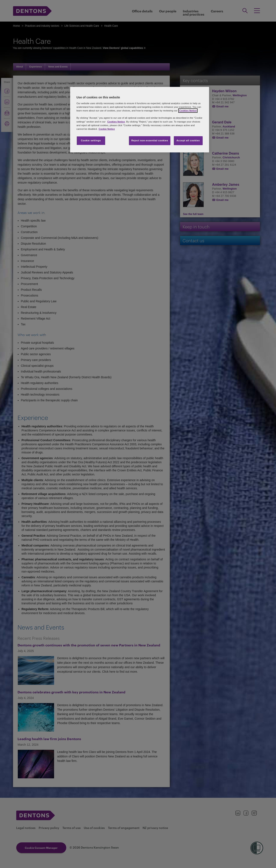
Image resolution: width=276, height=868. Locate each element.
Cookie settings (91, 140)
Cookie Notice (107, 129)
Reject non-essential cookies (150, 140)
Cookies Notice (116, 122)
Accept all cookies (188, 140)
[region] (140, 120)
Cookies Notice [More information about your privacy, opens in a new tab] (188, 111)
